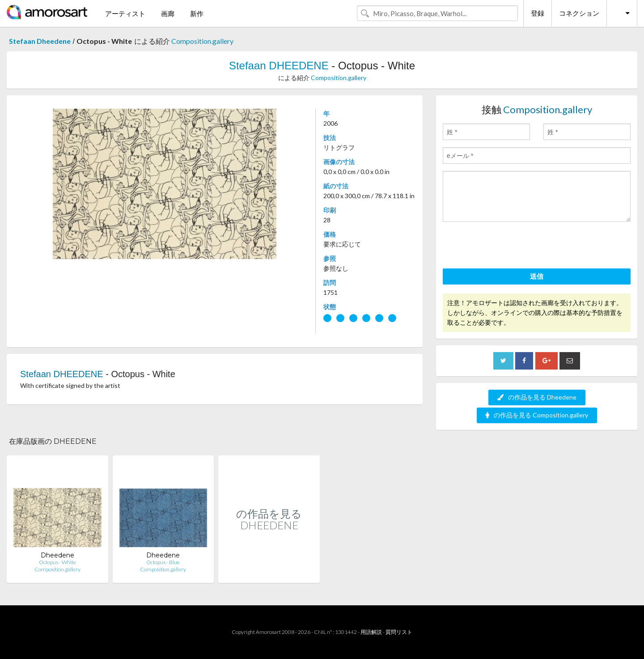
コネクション (579, 13)
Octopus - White (57, 562)
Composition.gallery (202, 41)
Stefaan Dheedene (40, 41)
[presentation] (511, 247)
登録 (538, 13)
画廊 (168, 13)
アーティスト (125, 13)
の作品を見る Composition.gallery (537, 415)
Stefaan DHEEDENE (279, 66)
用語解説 (371, 632)
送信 (537, 276)
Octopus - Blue (163, 562)
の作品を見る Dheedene (537, 397)
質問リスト (399, 632)
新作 (197, 13)
